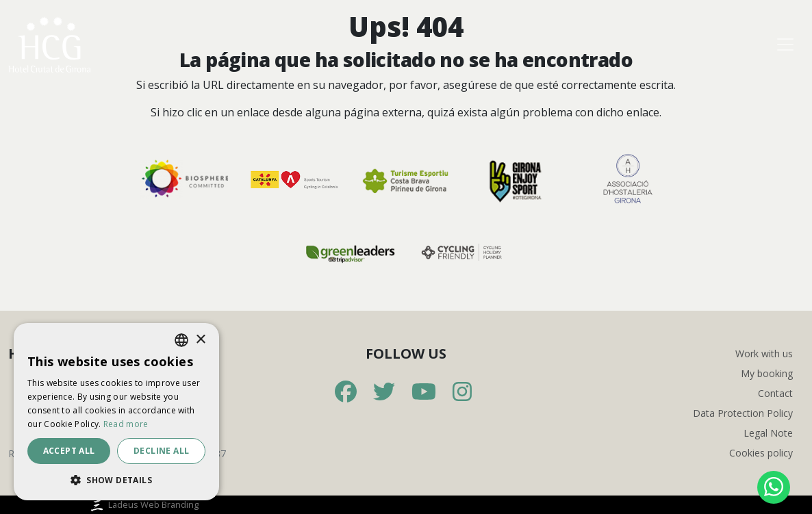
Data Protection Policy (743, 413)
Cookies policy (761, 453)
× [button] (200, 340)
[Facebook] (346, 392)
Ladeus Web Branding (143, 504)
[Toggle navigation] (785, 44)
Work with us (764, 354)
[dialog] (116, 412)
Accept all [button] (69, 451)
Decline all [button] (161, 451)
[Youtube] (424, 392)
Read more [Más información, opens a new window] (126, 424)
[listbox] (181, 340)
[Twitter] (384, 392)
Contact (775, 393)
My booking (767, 373)
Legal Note (768, 433)
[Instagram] (462, 392)
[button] (116, 480)
